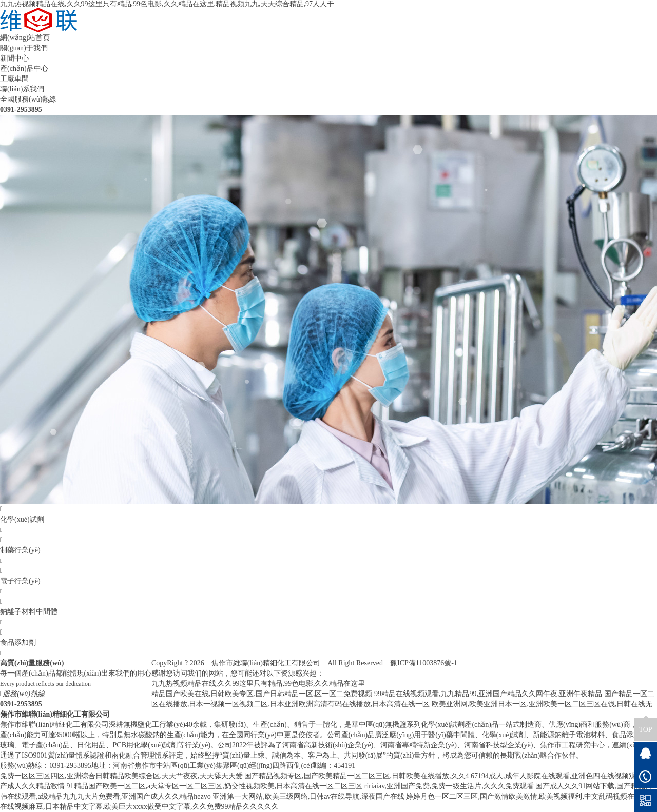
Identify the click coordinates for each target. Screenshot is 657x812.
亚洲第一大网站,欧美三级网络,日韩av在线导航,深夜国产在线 (308, 796)
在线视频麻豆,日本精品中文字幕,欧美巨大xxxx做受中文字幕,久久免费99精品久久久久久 (139, 807)
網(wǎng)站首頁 (25, 38)
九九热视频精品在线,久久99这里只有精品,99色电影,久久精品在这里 (258, 684)
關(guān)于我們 (24, 48)
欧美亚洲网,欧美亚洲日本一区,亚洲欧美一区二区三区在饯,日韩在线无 (542, 704)
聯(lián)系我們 (22, 89)
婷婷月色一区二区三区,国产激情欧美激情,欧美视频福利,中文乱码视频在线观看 (531, 796)
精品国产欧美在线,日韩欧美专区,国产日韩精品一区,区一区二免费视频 (262, 694)
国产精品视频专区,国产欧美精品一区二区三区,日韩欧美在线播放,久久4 (357, 776)
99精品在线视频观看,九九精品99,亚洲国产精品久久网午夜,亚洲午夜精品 (488, 694)
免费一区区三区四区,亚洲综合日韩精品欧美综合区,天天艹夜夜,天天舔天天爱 (121, 776)
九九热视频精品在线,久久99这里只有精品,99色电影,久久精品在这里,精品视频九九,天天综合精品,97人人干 (167, 4)
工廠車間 (14, 79)
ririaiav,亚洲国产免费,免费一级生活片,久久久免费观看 (449, 786)
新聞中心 (14, 58)
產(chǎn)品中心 (24, 68)
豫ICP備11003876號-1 (424, 663)
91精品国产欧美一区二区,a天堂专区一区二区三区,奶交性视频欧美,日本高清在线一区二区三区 (215, 786)
